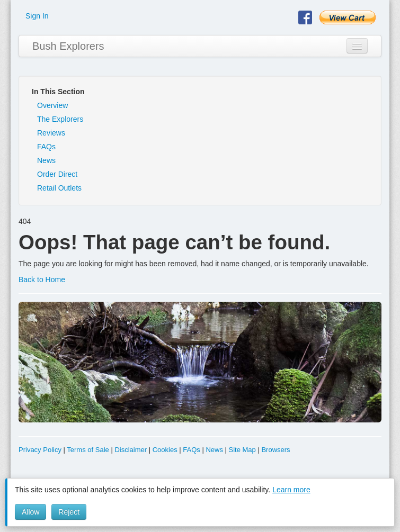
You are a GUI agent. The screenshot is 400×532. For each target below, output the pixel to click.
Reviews (51, 133)
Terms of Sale (88, 450)
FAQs (46, 147)
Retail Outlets (59, 188)
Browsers (275, 450)
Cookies (165, 450)
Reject (69, 512)
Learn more (291, 490)
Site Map (242, 450)
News (46, 160)
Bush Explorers (68, 46)
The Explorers (60, 119)
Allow (30, 512)
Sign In (37, 16)
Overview (52, 105)
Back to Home (42, 279)
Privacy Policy (40, 450)
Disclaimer (131, 450)
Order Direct (57, 174)
